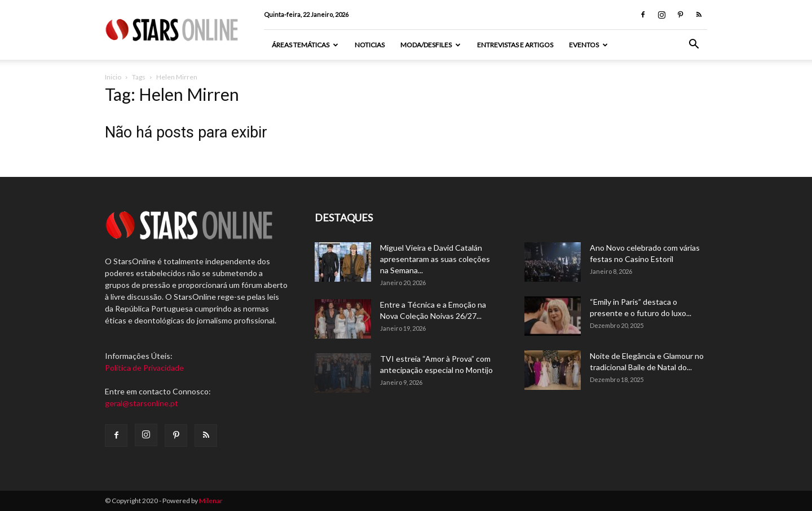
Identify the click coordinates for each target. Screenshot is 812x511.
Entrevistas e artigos (515, 45)
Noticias (370, 45)
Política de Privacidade (144, 368)
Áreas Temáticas (305, 45)
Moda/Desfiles (431, 45)
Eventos (588, 45)
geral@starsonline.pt (142, 403)
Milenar (211, 501)
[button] (694, 45)
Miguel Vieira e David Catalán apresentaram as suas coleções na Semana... (435, 259)
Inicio (113, 77)
